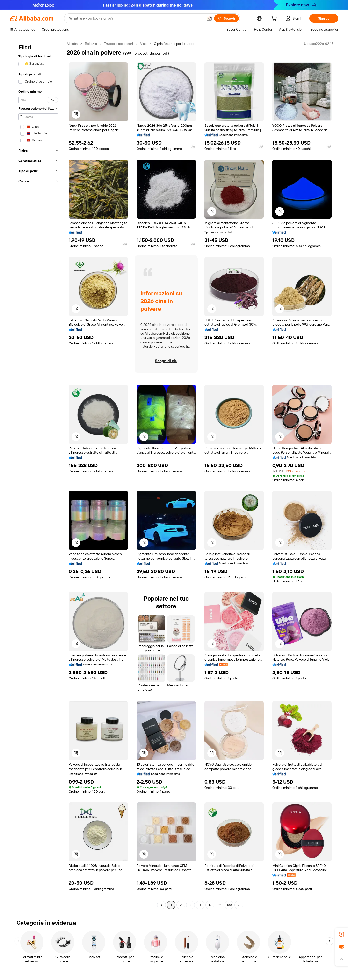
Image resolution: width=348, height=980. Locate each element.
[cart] (275, 19)
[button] (209, 18)
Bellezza (91, 44)
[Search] (226, 18)
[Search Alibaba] (136, 18)
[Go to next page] (239, 905)
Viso (143, 44)
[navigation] (37, 475)
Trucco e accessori (119, 44)
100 (229, 905)
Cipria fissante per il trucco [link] (174, 44)
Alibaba (72, 44)
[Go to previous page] (161, 905)
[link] (342, 934)
